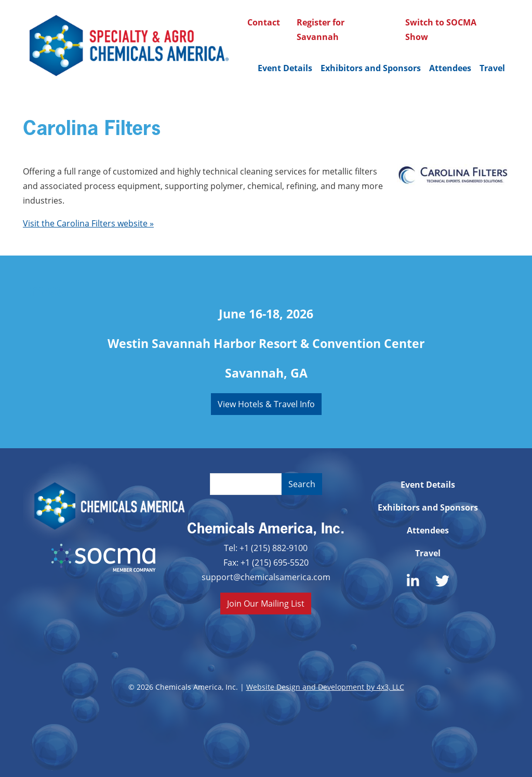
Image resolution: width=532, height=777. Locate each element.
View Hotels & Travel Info (266, 404)
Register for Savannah (321, 30)
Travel (492, 68)
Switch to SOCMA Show (441, 30)
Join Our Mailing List (266, 603)
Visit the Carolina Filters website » (88, 223)
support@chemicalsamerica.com (266, 577)
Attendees (450, 68)
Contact (264, 22)
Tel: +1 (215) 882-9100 (266, 548)
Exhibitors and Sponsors (371, 68)
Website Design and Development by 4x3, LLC (325, 687)
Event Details (285, 68)
